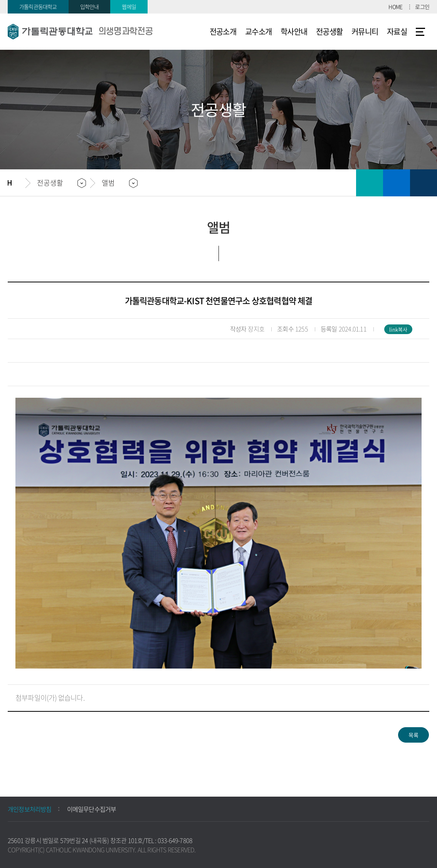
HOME (395, 7)
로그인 (422, 7)
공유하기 (424, 183)
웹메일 (129, 7)
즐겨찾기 (397, 183)
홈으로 (17, 183)
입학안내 (90, 7)
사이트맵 (421, 32)
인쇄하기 (370, 183)
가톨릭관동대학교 (38, 7)
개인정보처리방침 (30, 809)
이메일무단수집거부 (92, 809)
